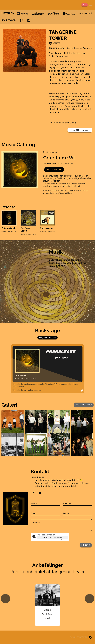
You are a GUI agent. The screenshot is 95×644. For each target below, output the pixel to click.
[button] (54, 170)
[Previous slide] (5, 599)
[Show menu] (91, 5)
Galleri (9, 405)
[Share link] (91, 13)
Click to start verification (53, 537)
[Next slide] (90, 599)
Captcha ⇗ (63, 540)
